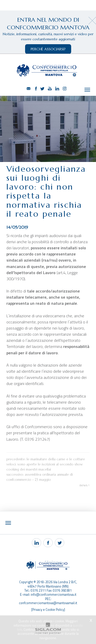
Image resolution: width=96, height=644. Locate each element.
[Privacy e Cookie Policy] (48, 596)
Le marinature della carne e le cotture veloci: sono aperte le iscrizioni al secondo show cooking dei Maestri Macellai (46, 450)
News (84, 471)
